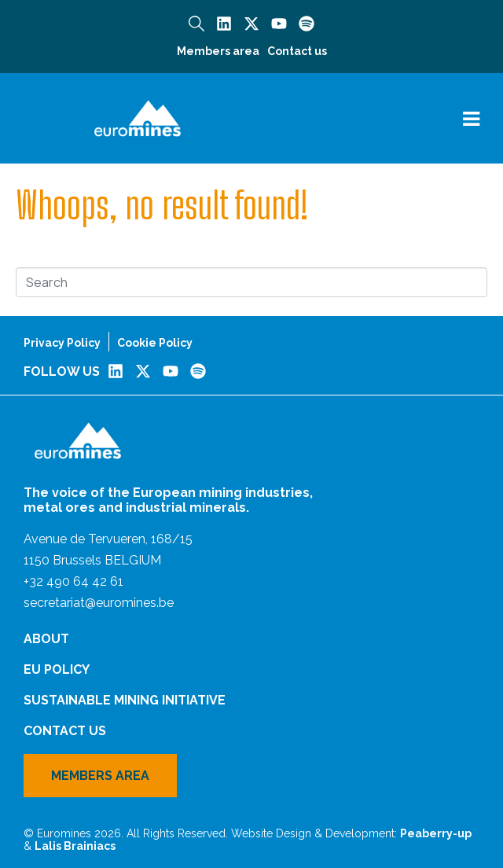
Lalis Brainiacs (75, 846)
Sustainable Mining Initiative (125, 700)
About (46, 639)
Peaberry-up (436, 833)
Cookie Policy (155, 343)
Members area (218, 51)
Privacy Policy (62, 343)
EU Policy (57, 669)
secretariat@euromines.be (99, 603)
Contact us (297, 51)
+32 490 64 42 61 (73, 581)
